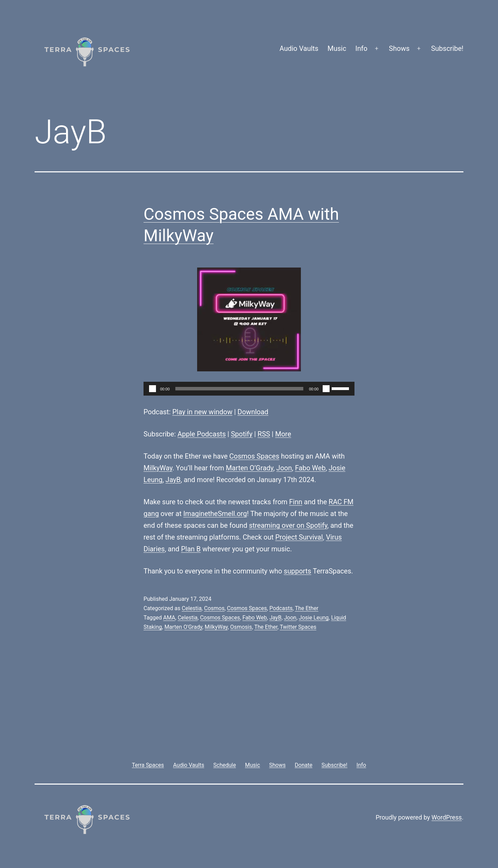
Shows (399, 48)
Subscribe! (447, 48)
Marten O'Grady (183, 627)
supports (298, 571)
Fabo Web (310, 468)
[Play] (153, 389)
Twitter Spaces (298, 627)
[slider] (239, 389)
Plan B (191, 549)
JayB (173, 480)
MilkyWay (158, 468)
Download (253, 412)
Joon (284, 468)
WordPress (447, 817)
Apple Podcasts (202, 434)
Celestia (191, 608)
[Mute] (326, 389)
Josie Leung (314, 618)
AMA (169, 618)
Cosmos (214, 608)
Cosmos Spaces (254, 456)
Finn (296, 502)
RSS (264, 434)
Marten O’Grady (250, 468)
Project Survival (299, 537)
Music (337, 48)
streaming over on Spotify (288, 525)
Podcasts (281, 608)
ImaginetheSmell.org (215, 514)
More (283, 434)
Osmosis (241, 627)
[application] (249, 389)
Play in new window (202, 412)
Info (362, 48)
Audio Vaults (299, 48)
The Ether (307, 608)
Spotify (242, 434)
